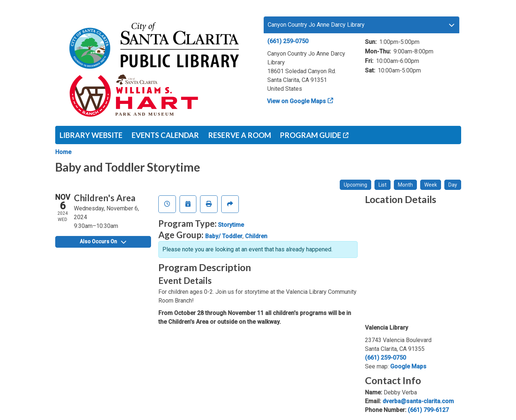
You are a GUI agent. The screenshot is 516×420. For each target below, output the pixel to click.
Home (63, 152)
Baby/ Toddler (224, 236)
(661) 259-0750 (288, 41)
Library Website (91, 135)
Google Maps (408, 366)
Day (453, 185)
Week (431, 185)
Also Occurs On (103, 241)
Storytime (231, 225)
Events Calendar (165, 135)
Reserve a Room (240, 135)
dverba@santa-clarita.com (418, 401)
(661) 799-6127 (428, 410)
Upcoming (355, 185)
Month (405, 185)
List (383, 185)
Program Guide (310, 135)
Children (256, 236)
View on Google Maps (297, 101)
